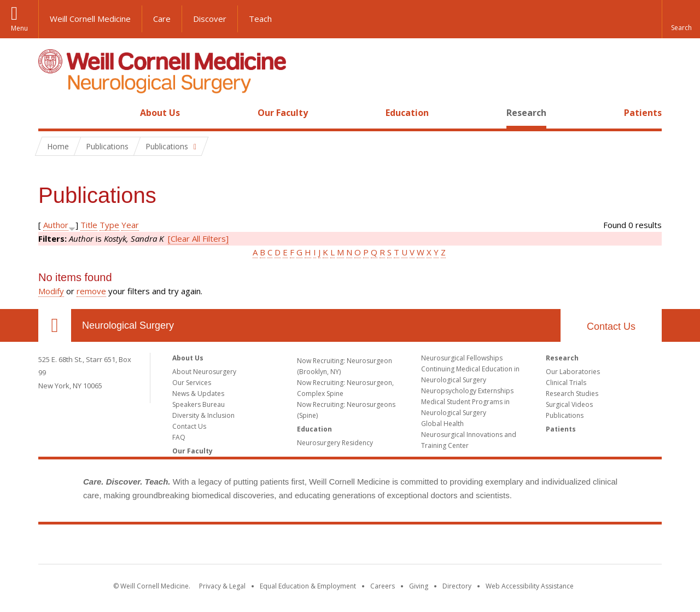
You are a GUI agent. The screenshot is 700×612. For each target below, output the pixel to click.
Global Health (442, 424)
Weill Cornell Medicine (90, 19)
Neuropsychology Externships (467, 391)
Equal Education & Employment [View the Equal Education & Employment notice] (308, 586)
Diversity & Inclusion (203, 415)
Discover (210, 19)
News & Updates (198, 394)
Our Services (192, 383)
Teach (260, 19)
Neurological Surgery (128, 325)
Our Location (55, 325)
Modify (51, 291)
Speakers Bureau (199, 404)
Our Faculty (283, 113)
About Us (160, 113)
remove (91, 291)
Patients (643, 113)
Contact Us (611, 327)
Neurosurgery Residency (335, 443)
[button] (681, 19)
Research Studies (572, 394)
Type (109, 225)
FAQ (179, 437)
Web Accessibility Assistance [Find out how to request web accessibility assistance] (530, 586)
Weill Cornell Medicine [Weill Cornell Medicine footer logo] (350, 546)
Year (130, 225)
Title (89, 225)
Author (56, 225)
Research (526, 113)
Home (50, 113)
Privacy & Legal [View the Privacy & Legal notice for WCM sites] (222, 586)
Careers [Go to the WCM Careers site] (383, 586)
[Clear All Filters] (198, 238)
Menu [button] (19, 28)
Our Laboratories (573, 372)
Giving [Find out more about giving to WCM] (419, 586)
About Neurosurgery (204, 372)
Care (162, 19)
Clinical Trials (566, 383)
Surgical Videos (569, 404)
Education (407, 113)
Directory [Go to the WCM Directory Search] (457, 586)
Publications (565, 415)
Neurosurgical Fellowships (462, 358)
